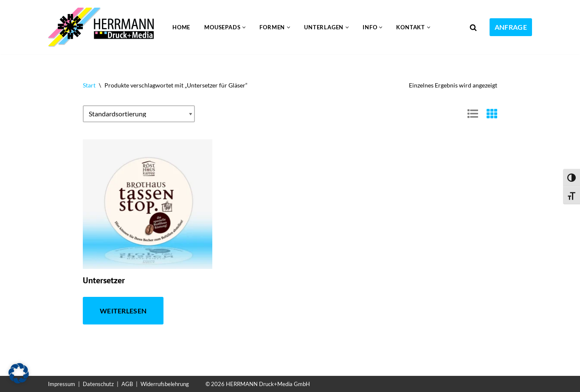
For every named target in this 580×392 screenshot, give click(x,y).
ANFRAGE (511, 27)
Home (181, 27)
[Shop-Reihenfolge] (139, 114)
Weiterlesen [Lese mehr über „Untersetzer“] (123, 311)
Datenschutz (98, 384)
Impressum (62, 384)
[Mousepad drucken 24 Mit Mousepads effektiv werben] (103, 27)
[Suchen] (473, 27)
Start (89, 85)
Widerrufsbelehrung (165, 384)
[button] (244, 27)
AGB (127, 384)
